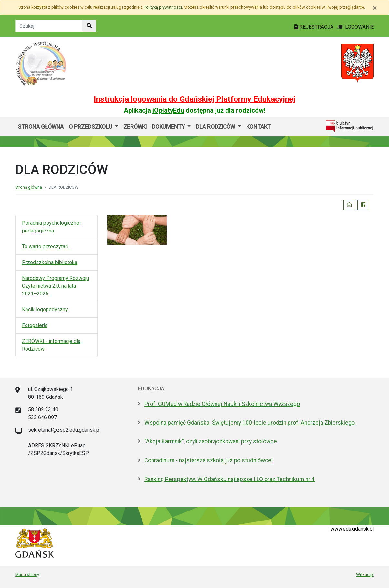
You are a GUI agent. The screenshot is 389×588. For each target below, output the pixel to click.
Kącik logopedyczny (45, 309)
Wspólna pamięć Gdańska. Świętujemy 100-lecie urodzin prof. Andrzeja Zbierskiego (250, 423)
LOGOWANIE (356, 27)
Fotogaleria (35, 325)
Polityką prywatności (163, 7)
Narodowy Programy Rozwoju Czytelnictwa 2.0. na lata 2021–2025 (55, 286)
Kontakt (258, 126)
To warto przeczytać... (46, 247)
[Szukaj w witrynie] (89, 26)
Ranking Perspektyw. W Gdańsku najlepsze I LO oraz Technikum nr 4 (230, 479)
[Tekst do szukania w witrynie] (49, 26)
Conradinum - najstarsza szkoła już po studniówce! (209, 460)
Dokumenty (169, 126)
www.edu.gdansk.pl (352, 529)
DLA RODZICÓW (216, 126)
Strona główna (41, 126)
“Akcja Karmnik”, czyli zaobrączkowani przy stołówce (211, 441)
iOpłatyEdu (168, 110)
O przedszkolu (91, 126)
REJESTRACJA (315, 27)
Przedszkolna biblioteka (50, 262)
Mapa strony (27, 574)
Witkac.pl (365, 574)
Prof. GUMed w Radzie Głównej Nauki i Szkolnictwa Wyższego (222, 404)
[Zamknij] (375, 8)
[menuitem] (94, 127)
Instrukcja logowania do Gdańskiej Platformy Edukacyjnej (194, 99)
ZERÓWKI (135, 126)
